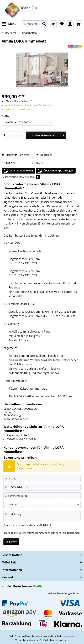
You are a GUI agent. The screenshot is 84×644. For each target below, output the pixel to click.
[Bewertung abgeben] (42, 505)
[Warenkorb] (78, 24)
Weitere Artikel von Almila (20, 439)
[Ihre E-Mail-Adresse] (42, 487)
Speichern (11, 542)
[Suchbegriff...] (35, 24)
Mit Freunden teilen (18, 171)
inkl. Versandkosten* (22, 101)
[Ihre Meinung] (42, 516)
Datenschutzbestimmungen (34, 533)
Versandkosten (22, 640)
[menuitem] (9, 24)
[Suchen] (44, 24)
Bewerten (22, 155)
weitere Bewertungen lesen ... (65, 593)
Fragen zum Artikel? (16, 435)
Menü (9, 23)
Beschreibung (10, 177)
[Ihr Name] (42, 478)
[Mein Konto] (70, 24)
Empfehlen (44, 155)
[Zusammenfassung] (42, 496)
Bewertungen (29, 177)
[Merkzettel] (62, 24)
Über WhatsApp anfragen (56, 171)
